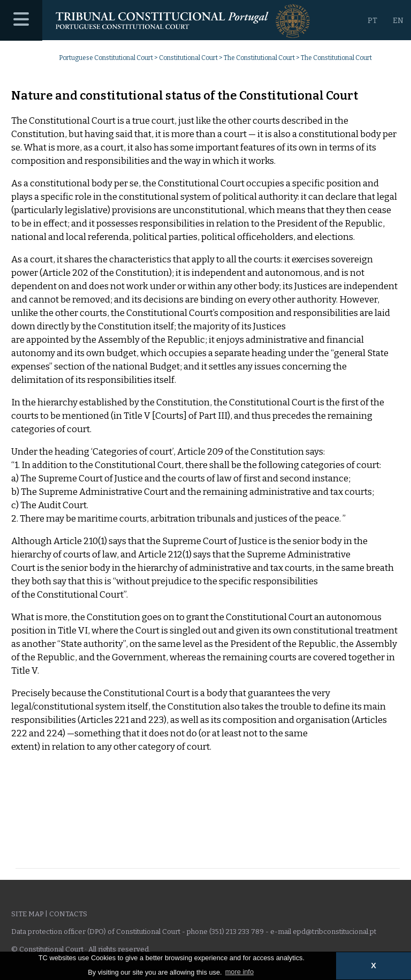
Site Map (27, 914)
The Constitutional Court (259, 58)
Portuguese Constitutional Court (106, 58)
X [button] (374, 966)
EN (398, 21)
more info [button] (239, 972)
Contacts (68, 914)
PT (372, 21)
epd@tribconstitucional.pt (334, 932)
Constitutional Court (188, 58)
